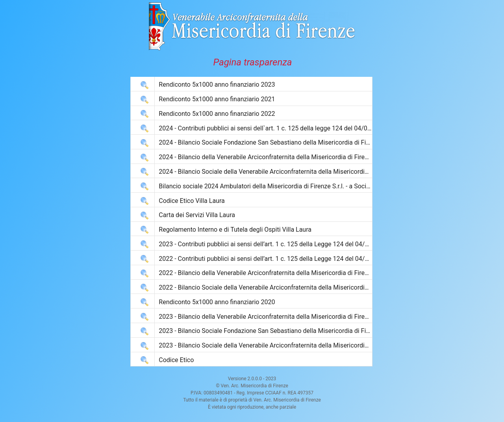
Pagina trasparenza (253, 62)
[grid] (251, 222)
